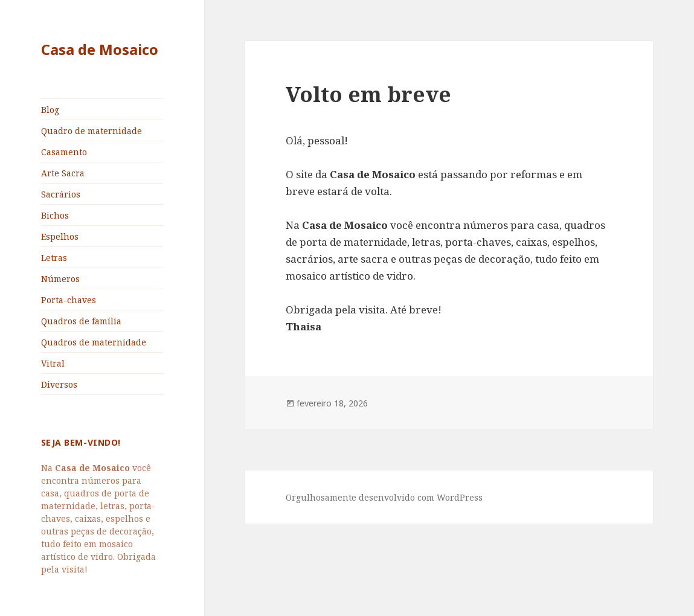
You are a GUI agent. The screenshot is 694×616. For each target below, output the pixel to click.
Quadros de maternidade (94, 342)
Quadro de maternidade (92, 131)
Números (60, 279)
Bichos (55, 215)
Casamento (64, 152)
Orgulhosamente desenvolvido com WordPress (384, 497)
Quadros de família (81, 321)
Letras (54, 258)
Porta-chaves (69, 300)
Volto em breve (368, 94)
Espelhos (60, 236)
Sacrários (61, 194)
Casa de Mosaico (100, 49)
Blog (50, 110)
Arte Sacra (63, 173)
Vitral (53, 363)
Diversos (59, 384)
